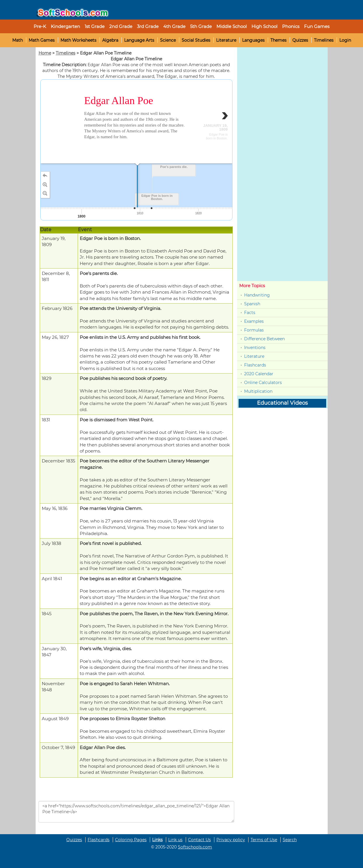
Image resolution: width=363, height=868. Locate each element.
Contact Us (199, 840)
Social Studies (196, 40)
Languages (253, 40)
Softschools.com (195, 847)
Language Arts (139, 40)
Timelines (324, 40)
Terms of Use (264, 840)
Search (290, 840)
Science (168, 40)
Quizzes (300, 40)
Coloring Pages (131, 840)
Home (45, 53)
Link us (175, 840)
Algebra (110, 40)
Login (345, 40)
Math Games (42, 40)
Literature (226, 40)
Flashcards (255, 365)
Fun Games (317, 26)
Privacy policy (231, 840)
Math (18, 40)
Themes (278, 40)
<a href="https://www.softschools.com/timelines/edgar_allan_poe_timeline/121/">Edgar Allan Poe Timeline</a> (136, 812)
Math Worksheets (78, 40)
